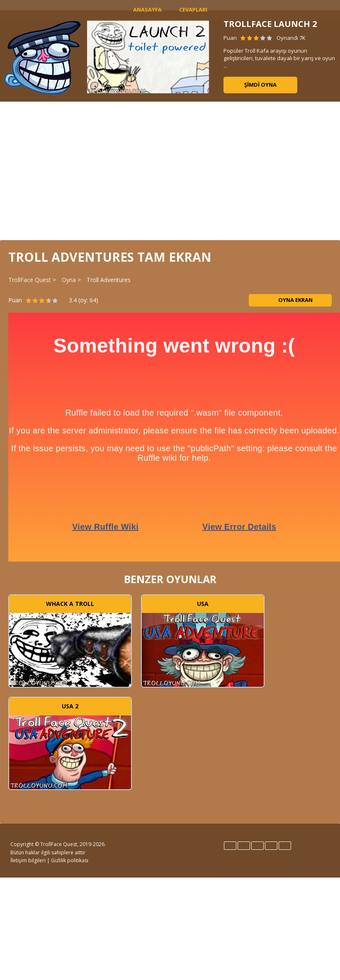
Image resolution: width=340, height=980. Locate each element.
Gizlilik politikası (70, 860)
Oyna (69, 280)
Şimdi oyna (260, 85)
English (230, 846)
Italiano (257, 846)
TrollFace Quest (30, 280)
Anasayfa (147, 10)
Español (244, 846)
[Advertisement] (170, 170)
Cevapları (193, 10)
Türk (285, 846)
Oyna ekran (290, 300)
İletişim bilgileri (28, 860)
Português (271, 846)
